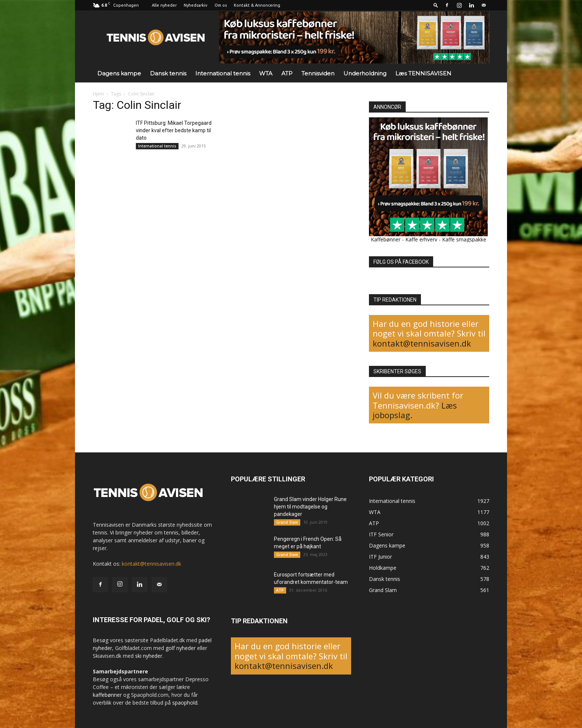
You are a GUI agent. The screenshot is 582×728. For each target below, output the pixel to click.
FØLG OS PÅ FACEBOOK (401, 262)
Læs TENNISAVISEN (423, 73)
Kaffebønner (386, 239)
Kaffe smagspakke (464, 239)
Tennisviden (318, 73)
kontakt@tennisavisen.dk (422, 343)
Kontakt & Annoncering (257, 5)
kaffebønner (107, 695)
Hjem (98, 94)
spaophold (185, 703)
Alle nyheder (164, 5)
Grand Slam (287, 522)
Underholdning (365, 73)
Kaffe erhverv (421, 239)
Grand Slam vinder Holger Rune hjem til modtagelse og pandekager (310, 507)
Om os (221, 5)
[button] (436, 5)
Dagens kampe (119, 73)
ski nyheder (149, 656)
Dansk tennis (168, 73)
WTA (266, 73)
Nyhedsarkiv (196, 5)
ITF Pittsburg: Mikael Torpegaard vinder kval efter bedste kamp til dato (174, 130)
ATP (287, 73)
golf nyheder (181, 648)
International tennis (223, 73)
